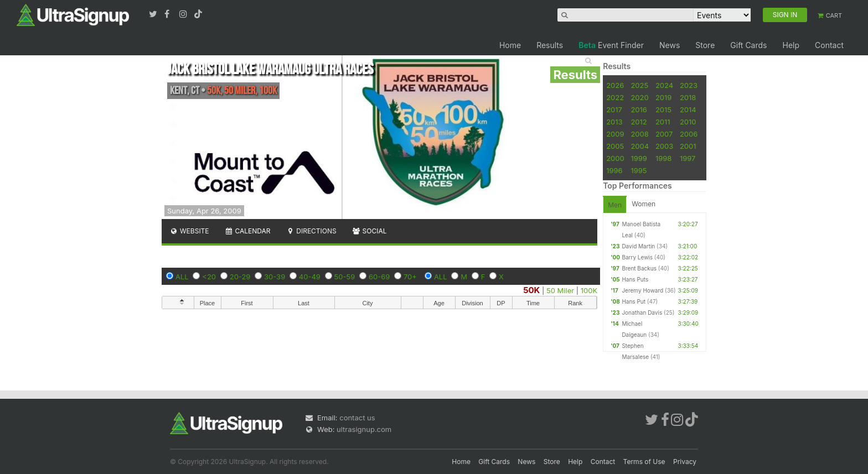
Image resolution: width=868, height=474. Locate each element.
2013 (614, 122)
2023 (689, 85)
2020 (639, 97)
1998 (663, 158)
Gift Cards (748, 45)
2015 (663, 110)
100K (589, 290)
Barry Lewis (637, 257)
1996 (614, 170)
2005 (615, 146)
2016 (639, 110)
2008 (639, 134)
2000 (615, 158)
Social (370, 231)
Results (550, 45)
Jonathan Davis (642, 312)
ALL (182, 277)
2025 (639, 85)
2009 (615, 134)
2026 (615, 85)
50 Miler (560, 290)
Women (644, 204)
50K (531, 290)
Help (791, 45)
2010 (688, 122)
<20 (209, 277)
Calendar (248, 231)
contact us (357, 418)
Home (510, 45)
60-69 (379, 277)
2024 (664, 85)
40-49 (310, 277)
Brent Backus (639, 268)
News (670, 45)
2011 (663, 122)
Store (705, 45)
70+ (410, 277)
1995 (639, 170)
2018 (688, 97)
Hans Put (634, 301)
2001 (688, 146)
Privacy (685, 462)
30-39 (275, 277)
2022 (615, 97)
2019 (663, 97)
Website (189, 231)
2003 (664, 146)
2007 (664, 134)
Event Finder (611, 45)
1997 (688, 158)
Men (615, 205)
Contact (829, 45)
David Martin (638, 246)
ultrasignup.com (364, 429)
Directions (311, 231)
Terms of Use (644, 462)
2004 (640, 146)
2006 (689, 134)
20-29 (240, 277)
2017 (614, 110)
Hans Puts (635, 279)
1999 (639, 158)
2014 (688, 110)
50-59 (345, 277)
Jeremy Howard (642, 290)
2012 (639, 122)
